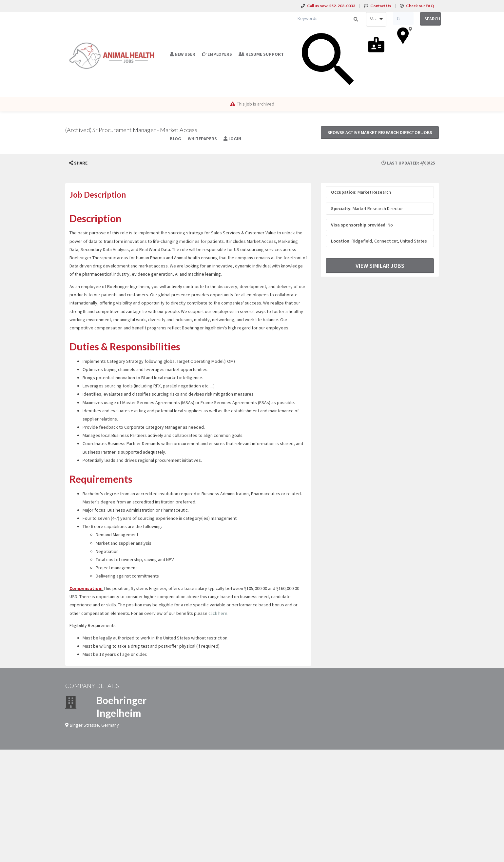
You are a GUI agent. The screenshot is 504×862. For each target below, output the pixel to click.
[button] (78, 163)
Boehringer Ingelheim (121, 706)
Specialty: (341, 208)
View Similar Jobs (380, 266)
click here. (218, 613)
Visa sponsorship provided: (359, 225)
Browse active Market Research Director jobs (380, 132)
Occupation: (344, 192)
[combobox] (376, 19)
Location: (341, 241)
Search (432, 19)
